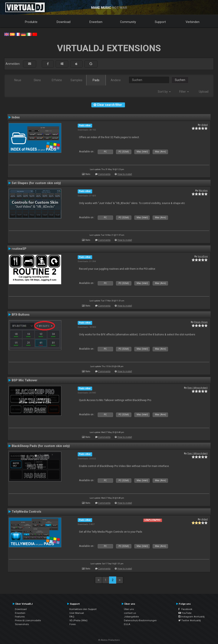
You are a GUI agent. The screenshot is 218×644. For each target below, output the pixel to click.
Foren (73, 624)
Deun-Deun (201, 322)
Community (128, 22)
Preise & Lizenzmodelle (28, 620)
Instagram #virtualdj (191, 617)
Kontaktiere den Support (83, 609)
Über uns (129, 609)
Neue (18, 80)
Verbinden (193, 22)
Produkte (31, 22)
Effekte (57, 80)
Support (160, 22)
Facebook (185, 609)
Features (20, 617)
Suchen (180, 80)
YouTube (185, 613)
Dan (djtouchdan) (197, 388)
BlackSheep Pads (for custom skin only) (41, 446)
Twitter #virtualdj (190, 620)
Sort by (164, 92)
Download (64, 22)
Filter (184, 92)
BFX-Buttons (21, 315)
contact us (130, 613)
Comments (104, 174)
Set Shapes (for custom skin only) (36, 183)
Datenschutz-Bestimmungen (140, 620)
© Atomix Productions (109, 640)
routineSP (19, 249)
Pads (96, 80)
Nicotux (203, 190)
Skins (37, 80)
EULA (127, 624)
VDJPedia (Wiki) (78, 620)
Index (16, 117)
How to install (125, 174)
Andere (116, 80)
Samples (76, 80)
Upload (204, 92)
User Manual (77, 613)
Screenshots (22, 624)
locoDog (203, 256)
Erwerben (96, 22)
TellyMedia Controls (27, 512)
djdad (204, 125)
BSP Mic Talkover (25, 380)
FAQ (72, 617)
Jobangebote (131, 617)
